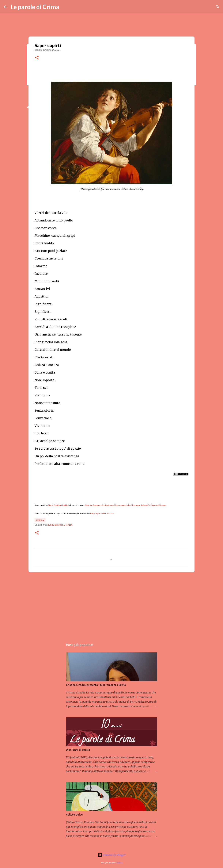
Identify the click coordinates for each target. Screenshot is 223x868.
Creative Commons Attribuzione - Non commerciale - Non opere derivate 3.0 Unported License (125, 505)
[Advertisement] (111, 605)
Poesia (40, 520)
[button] (37, 58)
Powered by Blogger (111, 855)
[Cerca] (218, 7)
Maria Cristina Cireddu (58, 505)
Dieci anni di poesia (78, 750)
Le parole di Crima (35, 7)
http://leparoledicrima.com (102, 513)
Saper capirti (40, 505)
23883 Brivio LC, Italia (60, 525)
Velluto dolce (74, 815)
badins (119, 863)
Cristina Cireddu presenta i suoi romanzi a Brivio (96, 685)
